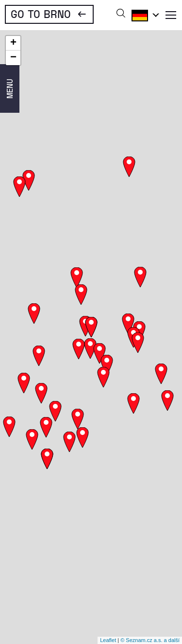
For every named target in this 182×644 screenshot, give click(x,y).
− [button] (13, 58)
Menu (9, 89)
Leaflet (108, 640)
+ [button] (13, 43)
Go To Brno (41, 14)
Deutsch (144, 15)
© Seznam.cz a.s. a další (150, 640)
